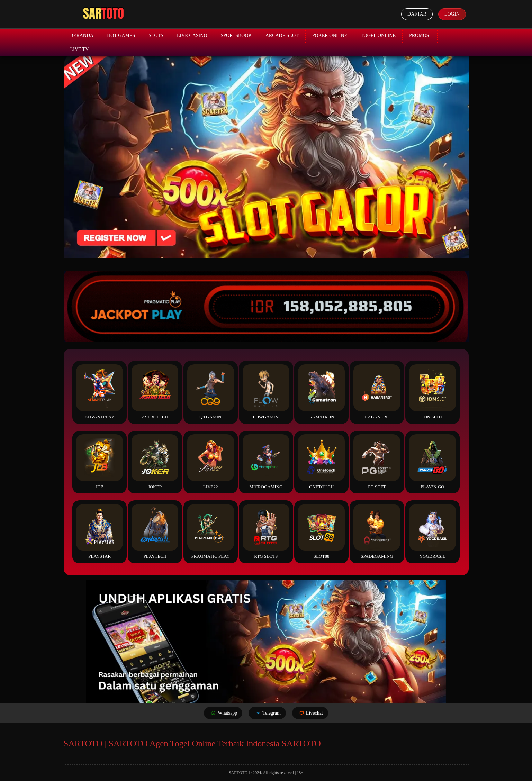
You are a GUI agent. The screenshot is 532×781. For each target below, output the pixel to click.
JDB (100, 462)
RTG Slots (266, 531)
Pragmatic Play (211, 531)
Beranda (82, 35)
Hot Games (121, 35)
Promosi (420, 35)
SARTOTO (238, 773)
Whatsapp (223, 713)
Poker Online (330, 35)
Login (452, 14)
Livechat (310, 713)
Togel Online (378, 35)
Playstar (100, 531)
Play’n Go (432, 462)
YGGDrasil (432, 531)
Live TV (80, 49)
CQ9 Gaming (211, 392)
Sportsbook (236, 35)
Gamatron (321, 392)
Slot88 (321, 531)
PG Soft (377, 462)
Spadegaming (377, 531)
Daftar (417, 14)
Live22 (211, 462)
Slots (156, 35)
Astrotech (155, 392)
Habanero (377, 392)
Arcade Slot (282, 35)
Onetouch (321, 462)
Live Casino (192, 35)
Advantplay (100, 392)
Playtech (155, 531)
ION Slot (432, 392)
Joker (155, 462)
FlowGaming (266, 392)
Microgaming (266, 462)
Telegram (267, 713)
